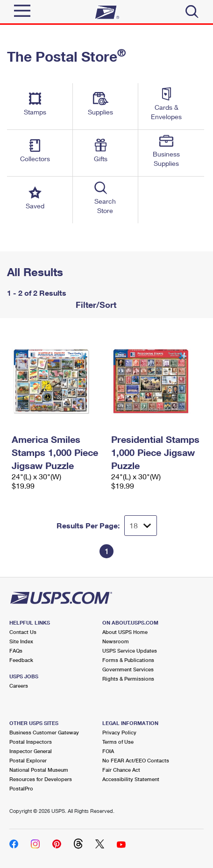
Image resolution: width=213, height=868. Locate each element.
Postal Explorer (28, 760)
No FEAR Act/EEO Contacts (136, 760)
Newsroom (116, 641)
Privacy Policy (119, 732)
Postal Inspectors (31, 742)
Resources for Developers (41, 779)
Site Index (21, 641)
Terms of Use (118, 742)
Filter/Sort (95, 305)
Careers (19, 686)
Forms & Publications (128, 660)
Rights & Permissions (128, 679)
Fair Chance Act (121, 770)
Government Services (128, 669)
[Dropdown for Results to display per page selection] (141, 526)
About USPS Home (125, 632)
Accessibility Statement (131, 779)
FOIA (108, 751)
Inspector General (31, 751)
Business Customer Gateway (44, 732)
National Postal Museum (39, 770)
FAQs (16, 651)
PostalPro (21, 788)
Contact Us (23, 632)
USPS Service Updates (130, 651)
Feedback (21, 660)
